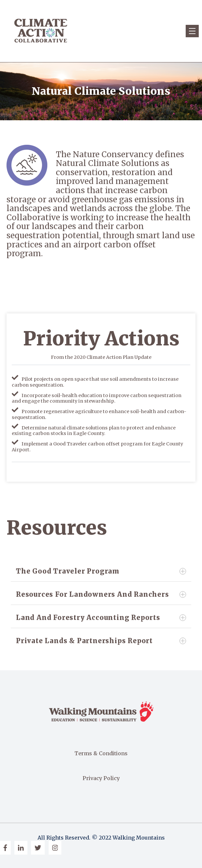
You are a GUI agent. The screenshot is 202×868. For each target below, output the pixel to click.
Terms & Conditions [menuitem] (101, 753)
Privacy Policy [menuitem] (101, 778)
